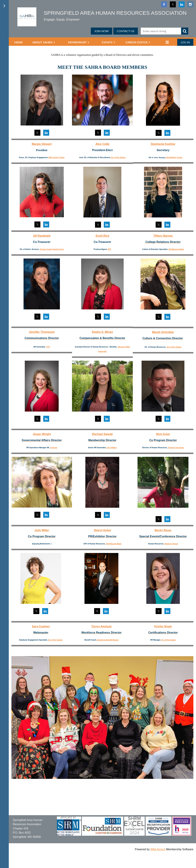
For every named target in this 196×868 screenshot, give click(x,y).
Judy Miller (42, 530)
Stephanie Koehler (163, 144)
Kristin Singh (163, 626)
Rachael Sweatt (102, 434)
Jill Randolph (42, 236)
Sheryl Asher (102, 530)
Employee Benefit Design (108, 640)
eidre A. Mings (103, 332)
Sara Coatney (41, 626)
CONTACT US (126, 31)
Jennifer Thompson (42, 332)
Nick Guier (163, 434)
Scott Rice (102, 236)
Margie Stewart (42, 144)
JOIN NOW (102, 31)
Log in (185, 42)
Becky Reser (163, 530)
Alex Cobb (102, 144)
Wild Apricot (158, 849)
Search (185, 31)
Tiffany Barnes (163, 236)
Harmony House (171, 544)
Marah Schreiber (163, 332)
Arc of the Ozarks (118, 158)
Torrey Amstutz (102, 626)
